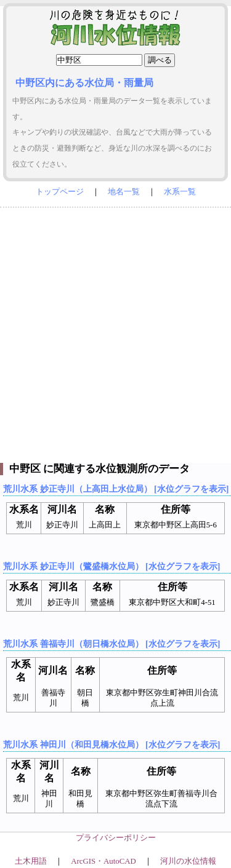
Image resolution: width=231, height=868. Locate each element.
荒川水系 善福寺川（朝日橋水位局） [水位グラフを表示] (111, 644)
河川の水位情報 (188, 861)
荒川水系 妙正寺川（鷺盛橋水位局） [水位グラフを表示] (111, 566)
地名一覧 (124, 192)
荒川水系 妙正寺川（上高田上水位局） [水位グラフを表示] (116, 489)
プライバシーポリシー (116, 838)
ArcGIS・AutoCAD (103, 861)
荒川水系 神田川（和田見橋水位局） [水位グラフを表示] (111, 744)
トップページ (60, 192)
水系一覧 (180, 192)
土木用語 (31, 861)
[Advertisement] (115, 332)
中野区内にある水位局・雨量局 (84, 83)
